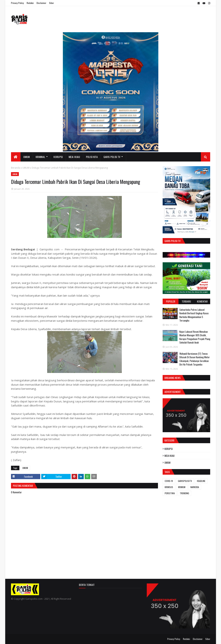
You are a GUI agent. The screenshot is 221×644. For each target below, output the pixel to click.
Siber (51, 3)
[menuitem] (16, 157)
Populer (171, 301)
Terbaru (186, 301)
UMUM (26, 168)
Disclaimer (41, 3)
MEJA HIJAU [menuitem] (74, 157)
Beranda (16, 168)
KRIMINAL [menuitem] (40, 157)
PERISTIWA (170, 493)
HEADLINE (201, 481)
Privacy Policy (17, 3)
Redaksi (30, 3)
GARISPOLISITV (185, 481)
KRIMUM (182, 487)
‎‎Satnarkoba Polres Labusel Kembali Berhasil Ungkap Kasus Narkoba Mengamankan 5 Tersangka (194, 315)
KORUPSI (169, 449)
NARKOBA (195, 487)
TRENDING (184, 493)
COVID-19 (169, 481)
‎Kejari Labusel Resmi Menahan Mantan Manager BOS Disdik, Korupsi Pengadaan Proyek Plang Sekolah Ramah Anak (195, 337)
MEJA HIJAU (170, 456)
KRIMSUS (169, 487)
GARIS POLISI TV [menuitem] (112, 157)
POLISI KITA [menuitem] (92, 157)
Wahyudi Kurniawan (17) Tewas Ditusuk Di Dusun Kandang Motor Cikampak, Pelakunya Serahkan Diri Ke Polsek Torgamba (195, 359)
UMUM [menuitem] (27, 157)
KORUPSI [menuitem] (58, 157)
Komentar (202, 301)
